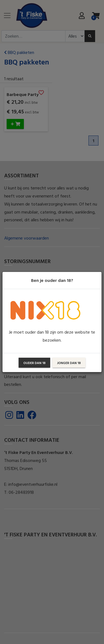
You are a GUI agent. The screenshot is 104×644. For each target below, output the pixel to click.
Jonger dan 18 (69, 363)
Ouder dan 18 (34, 363)
